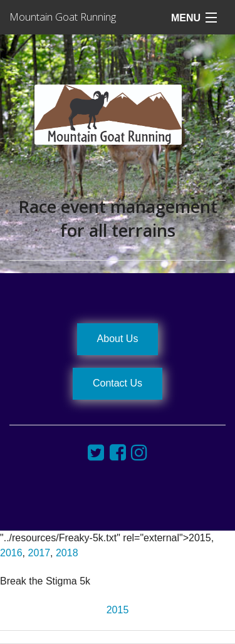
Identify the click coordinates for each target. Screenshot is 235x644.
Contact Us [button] (118, 383)
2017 (39, 553)
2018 (67, 553)
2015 (118, 610)
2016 (11, 553)
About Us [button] (118, 339)
